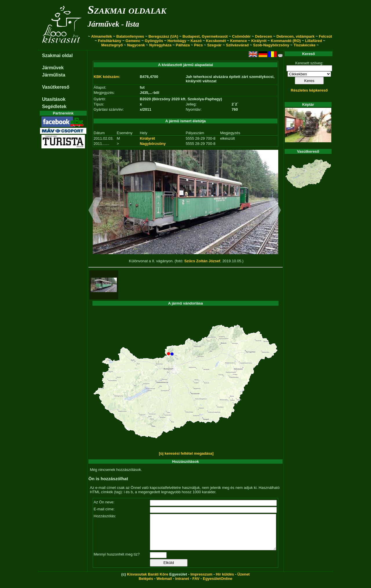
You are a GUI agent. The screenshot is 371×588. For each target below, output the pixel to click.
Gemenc (133, 41)
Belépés (146, 586)
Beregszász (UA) (163, 36)
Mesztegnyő (112, 45)
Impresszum (201, 581)
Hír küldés (225, 581)
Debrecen (264, 36)
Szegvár (214, 45)
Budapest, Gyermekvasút (205, 36)
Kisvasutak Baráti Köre (148, 581)
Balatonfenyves (130, 36)
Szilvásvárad (237, 45)
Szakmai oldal (57, 55)
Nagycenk (136, 45)
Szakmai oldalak (127, 10)
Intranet (182, 586)
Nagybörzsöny (153, 144)
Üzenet (244, 581)
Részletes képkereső (309, 90)
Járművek (53, 68)
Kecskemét (216, 41)
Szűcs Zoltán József (202, 261)
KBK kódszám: (107, 77)
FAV (196, 586)
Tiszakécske (305, 45)
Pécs (198, 45)
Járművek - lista (113, 24)
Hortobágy (177, 41)
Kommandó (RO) (286, 41)
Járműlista (54, 75)
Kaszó (196, 41)
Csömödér (241, 36)
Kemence (239, 41)
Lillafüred (313, 41)
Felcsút (325, 36)
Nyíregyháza (160, 45)
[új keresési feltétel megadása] (186, 453)
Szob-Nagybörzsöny (271, 45)
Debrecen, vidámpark (296, 36)
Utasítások (54, 99)
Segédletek (54, 107)
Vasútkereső (56, 87)
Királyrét (259, 41)
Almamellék (101, 36)
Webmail (164, 586)
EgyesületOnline (218, 586)
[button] (95, 211)
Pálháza (183, 45)
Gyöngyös (154, 41)
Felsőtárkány (110, 41)
